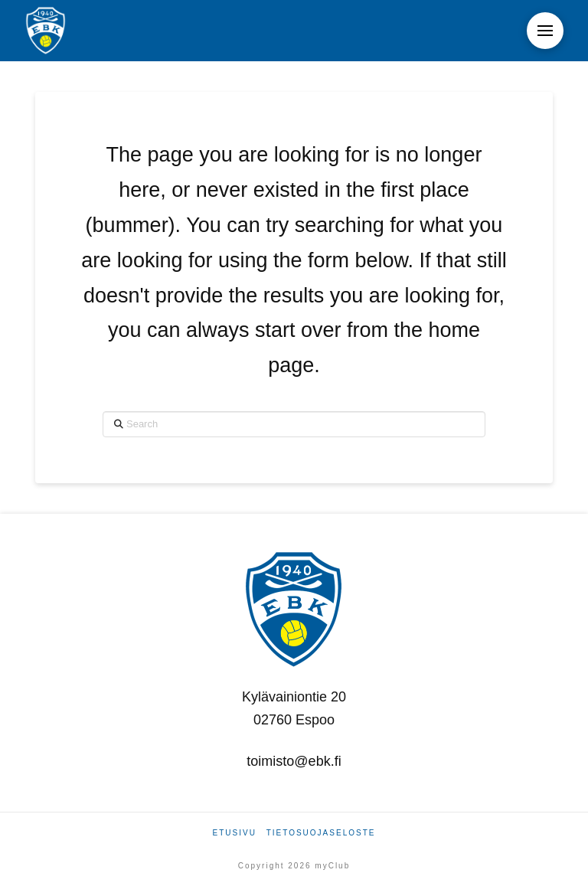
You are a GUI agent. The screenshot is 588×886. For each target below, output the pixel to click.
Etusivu (235, 833)
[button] (545, 31)
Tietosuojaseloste (321, 833)
